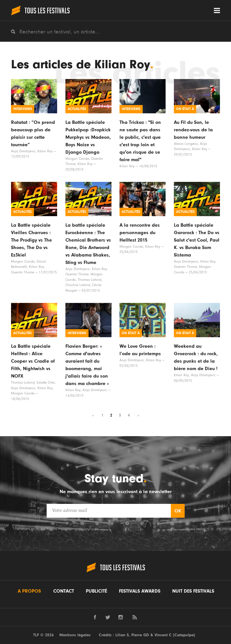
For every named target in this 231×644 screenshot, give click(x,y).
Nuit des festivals (193, 591)
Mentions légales (75, 635)
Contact (64, 591)
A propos (29, 591)
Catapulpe (184, 635)
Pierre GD (140, 635)
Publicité (96, 591)
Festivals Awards (140, 591)
